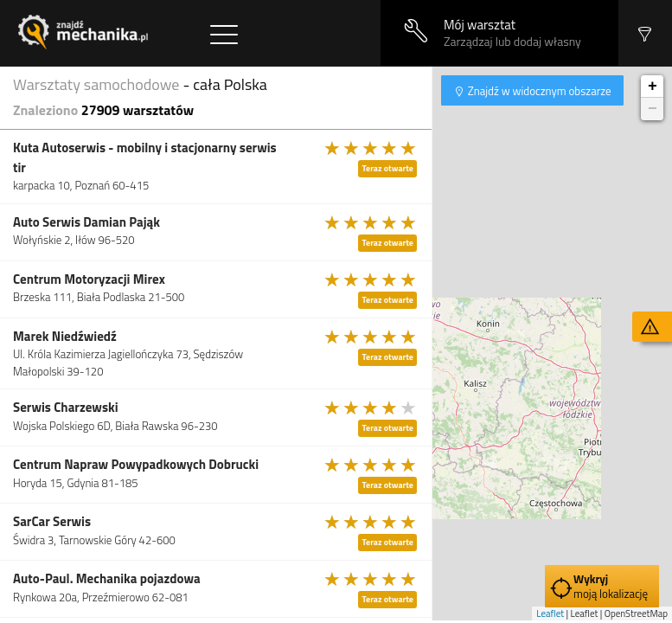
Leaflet (550, 613)
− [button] (653, 109)
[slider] (371, 148)
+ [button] (653, 87)
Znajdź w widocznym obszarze (538, 91)
